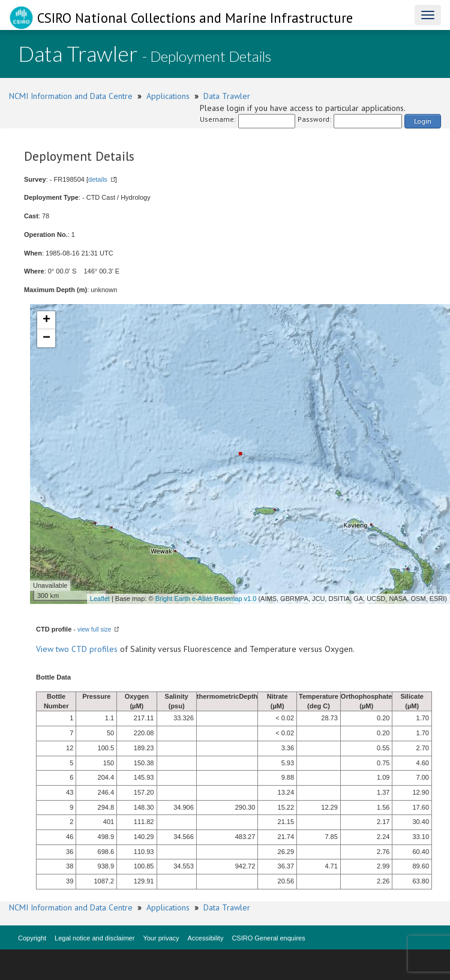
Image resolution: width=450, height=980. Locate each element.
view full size (94, 629)
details (98, 179)
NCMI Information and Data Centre (71, 96)
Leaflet (100, 599)
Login (423, 121)
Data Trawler (227, 96)
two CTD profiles (87, 649)
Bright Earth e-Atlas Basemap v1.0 (206, 599)
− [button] (46, 338)
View (46, 649)
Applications (168, 96)
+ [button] (46, 320)
